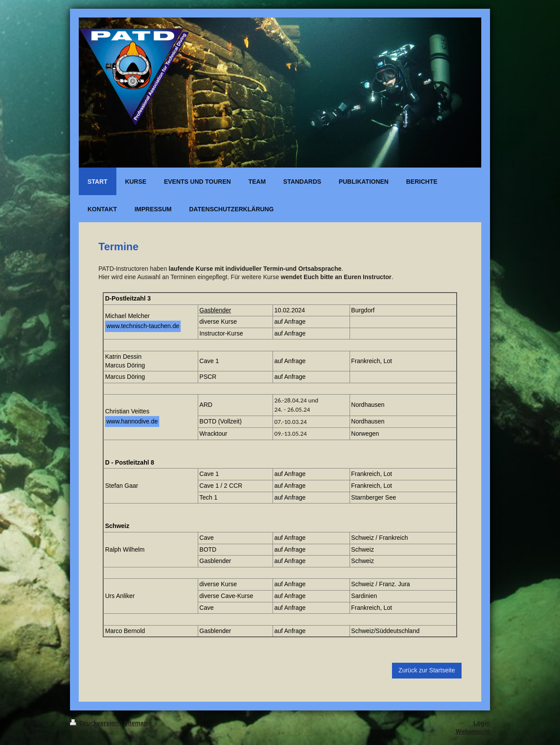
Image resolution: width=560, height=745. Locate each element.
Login (482, 723)
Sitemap (136, 723)
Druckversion (95, 723)
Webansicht (473, 731)
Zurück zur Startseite (427, 670)
